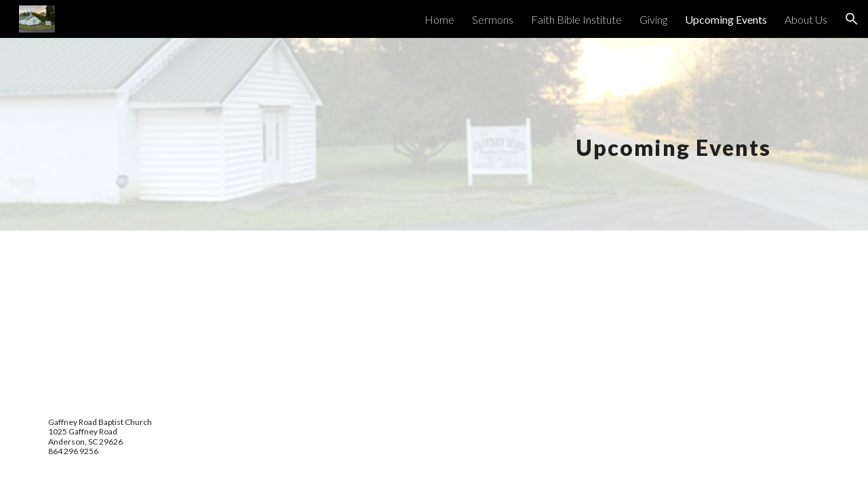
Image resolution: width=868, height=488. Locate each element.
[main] (668, 134)
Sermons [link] (493, 19)
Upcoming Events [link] (726, 19)
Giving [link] (653, 19)
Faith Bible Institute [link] (576, 19)
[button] (852, 19)
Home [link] (439, 19)
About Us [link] (806, 19)
